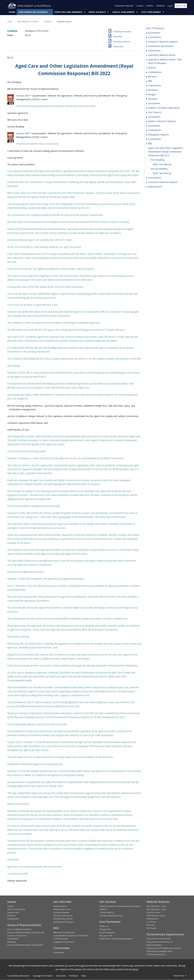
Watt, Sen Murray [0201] (162, 164)
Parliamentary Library (63, 919)
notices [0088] (152, 68)
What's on (104, 926)
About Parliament (124, 12)
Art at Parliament (107, 932)
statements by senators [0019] (161, 46)
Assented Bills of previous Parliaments (71, 936)
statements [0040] (154, 51)
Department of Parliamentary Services (164, 948)
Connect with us (107, 912)
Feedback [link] (74, 976)
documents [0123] (154, 103)
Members (12, 942)
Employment (152, 919)
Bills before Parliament (64, 932)
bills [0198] (150, 144)
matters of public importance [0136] (164, 108)
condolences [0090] (155, 72)
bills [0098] (150, 81)
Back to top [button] (180, 976)
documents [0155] (154, 117)
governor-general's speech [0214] (163, 182)
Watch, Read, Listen (62, 909)
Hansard (48, 22)
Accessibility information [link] (18, 976)
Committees (59, 952)
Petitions (103, 909)
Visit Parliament (151, 12)
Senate (11, 906)
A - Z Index (151, 922)
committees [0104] (155, 86)
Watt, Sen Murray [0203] (162, 173)
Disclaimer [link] (61, 976)
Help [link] (84, 976)
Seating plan (13, 919)
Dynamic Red (13, 912)
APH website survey (156, 916)
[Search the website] (181, 6)
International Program (63, 922)
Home (12, 12)
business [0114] (153, 99)
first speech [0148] (155, 112)
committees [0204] (155, 178)
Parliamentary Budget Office (159, 951)
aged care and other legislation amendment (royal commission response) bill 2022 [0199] (166, 152)
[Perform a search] (185, 6)
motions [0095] (152, 77)
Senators (11, 916)
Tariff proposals (61, 939)
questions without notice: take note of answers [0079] (165, 61)
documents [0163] (154, 126)
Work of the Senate (16, 909)
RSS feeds (151, 928)
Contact (140, 6)
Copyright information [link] (43, 976)
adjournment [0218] (155, 187)
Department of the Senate (159, 939)
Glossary (151, 925)
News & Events (97, 12)
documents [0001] (154, 33)
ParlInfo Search (154, 912)
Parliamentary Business (33, 12)
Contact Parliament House (111, 916)
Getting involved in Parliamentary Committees (120, 906)
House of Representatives (19, 929)
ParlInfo (150, 6)
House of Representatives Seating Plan (25, 945)
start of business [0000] (155, 28)
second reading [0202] (159, 169)
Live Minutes (13, 939)
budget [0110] (152, 94)
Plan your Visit (106, 936)
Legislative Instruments (64, 942)
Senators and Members (68, 12)
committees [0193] (155, 139)
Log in (170, 6)
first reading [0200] (158, 160)
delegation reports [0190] (159, 135)
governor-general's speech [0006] (163, 42)
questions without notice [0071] (162, 55)
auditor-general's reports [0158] (162, 121)
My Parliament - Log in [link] (156, 906)
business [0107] (153, 90)
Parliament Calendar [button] (124, 6)
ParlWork (160, 6)
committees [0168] (155, 130)
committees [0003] (155, 37)
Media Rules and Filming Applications (116, 939)
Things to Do (105, 929)
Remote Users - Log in (157, 909)
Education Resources (63, 916)
